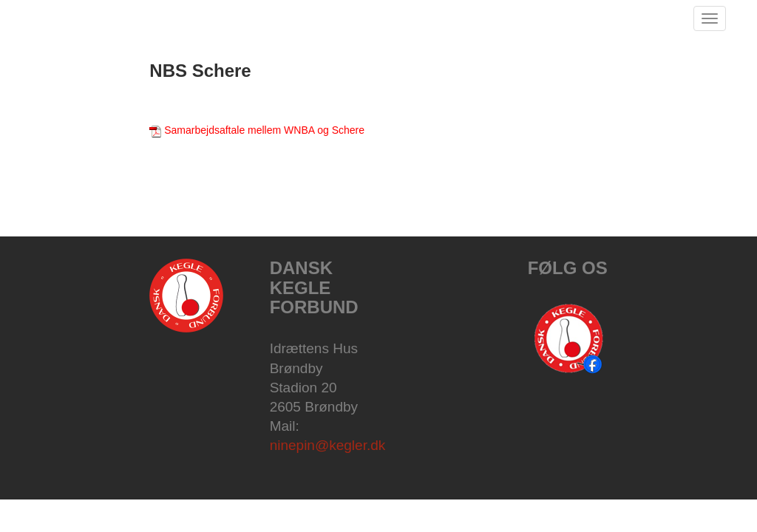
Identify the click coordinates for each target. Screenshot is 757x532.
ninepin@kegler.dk (328, 445)
